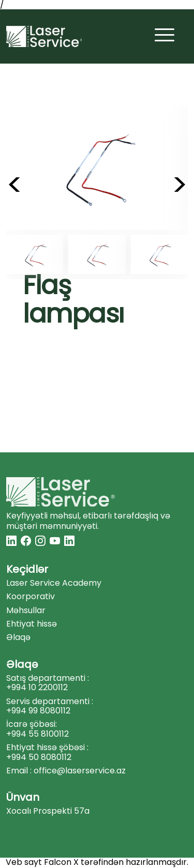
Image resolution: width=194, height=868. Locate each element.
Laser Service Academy (54, 583)
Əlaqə (18, 637)
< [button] (15, 185)
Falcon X (61, 862)
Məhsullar (26, 611)
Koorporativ (31, 597)
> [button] (180, 185)
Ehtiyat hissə (32, 624)
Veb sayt (24, 862)
